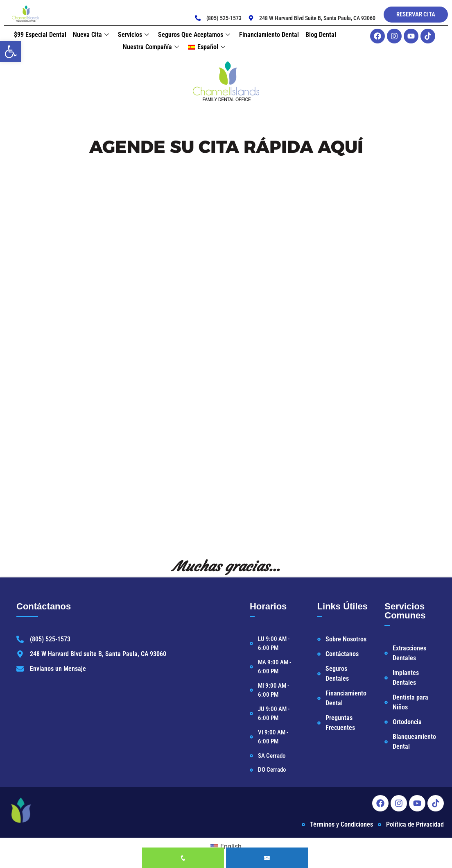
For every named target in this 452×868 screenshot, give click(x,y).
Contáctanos (44, 606)
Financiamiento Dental (269, 35)
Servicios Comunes (405, 611)
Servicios (133, 35)
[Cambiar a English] (226, 847)
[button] (11, 52)
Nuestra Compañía (151, 47)
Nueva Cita (91, 35)
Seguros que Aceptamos (194, 35)
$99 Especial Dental (40, 35)
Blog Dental (321, 35)
